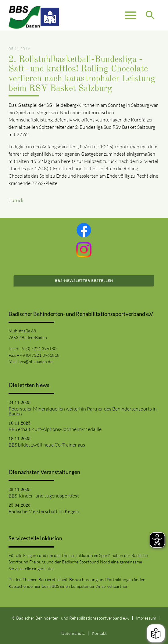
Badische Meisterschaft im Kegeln (44, 511)
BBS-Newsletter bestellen (84, 281)
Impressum (146, 618)
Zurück (16, 200)
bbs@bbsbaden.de (35, 362)
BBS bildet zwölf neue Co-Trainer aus (47, 445)
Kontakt (99, 633)
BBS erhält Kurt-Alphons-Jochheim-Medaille (55, 429)
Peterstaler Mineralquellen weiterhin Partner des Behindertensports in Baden (83, 411)
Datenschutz (73, 633)
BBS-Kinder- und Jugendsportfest (44, 496)
